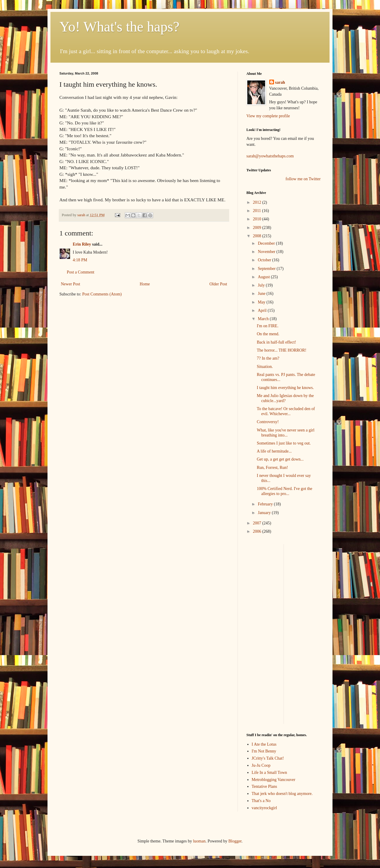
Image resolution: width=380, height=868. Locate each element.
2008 (258, 236)
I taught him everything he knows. (285, 388)
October (265, 260)
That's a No (261, 801)
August (264, 277)
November (267, 252)
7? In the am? (268, 358)
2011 (258, 211)
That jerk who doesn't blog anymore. (282, 794)
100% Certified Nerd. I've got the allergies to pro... (285, 491)
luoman (199, 841)
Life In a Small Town (269, 773)
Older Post (218, 284)
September (267, 269)
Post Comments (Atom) (102, 294)
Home (145, 284)
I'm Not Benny (264, 751)
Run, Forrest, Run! (272, 468)
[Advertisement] (264, 633)
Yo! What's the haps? (119, 27)
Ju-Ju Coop (261, 765)
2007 (258, 523)
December (267, 243)
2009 (258, 228)
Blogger (235, 841)
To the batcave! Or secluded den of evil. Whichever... (286, 411)
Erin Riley (82, 244)
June (262, 294)
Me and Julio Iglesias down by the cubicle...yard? (285, 398)
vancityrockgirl (265, 808)
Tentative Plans (265, 786)
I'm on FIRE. (268, 326)
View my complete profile (268, 116)
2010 (258, 219)
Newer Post (71, 284)
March (264, 319)
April (263, 310)
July (262, 285)
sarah (82, 215)
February (266, 504)
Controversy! (268, 422)
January (265, 513)
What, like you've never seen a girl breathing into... (286, 433)
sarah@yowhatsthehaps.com (270, 156)
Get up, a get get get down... (280, 459)
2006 (258, 531)
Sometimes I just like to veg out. (284, 443)
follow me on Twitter (303, 179)
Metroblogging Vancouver (274, 780)
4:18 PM (80, 260)
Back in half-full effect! (276, 342)
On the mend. (268, 334)
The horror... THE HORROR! (282, 350)
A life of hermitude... (274, 451)
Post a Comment (81, 272)
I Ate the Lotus (264, 744)
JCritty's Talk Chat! (268, 758)
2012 (258, 202)
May (262, 302)
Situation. (265, 367)
